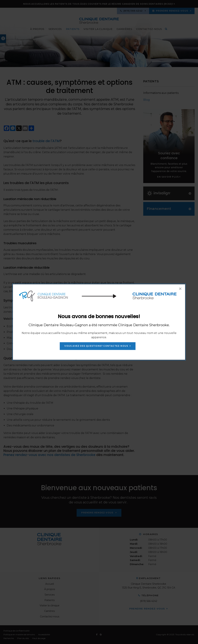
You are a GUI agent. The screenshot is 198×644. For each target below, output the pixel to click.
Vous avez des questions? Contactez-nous (96, 346)
